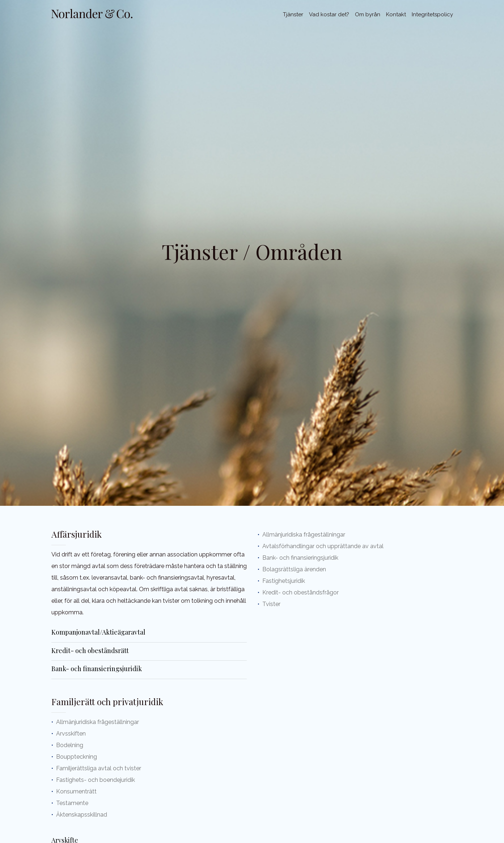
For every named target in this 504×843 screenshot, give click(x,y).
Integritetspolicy (432, 14)
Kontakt (396, 14)
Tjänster (293, 14)
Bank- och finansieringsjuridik (97, 669)
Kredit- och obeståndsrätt (90, 651)
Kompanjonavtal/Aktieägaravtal (98, 632)
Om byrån (368, 14)
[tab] (149, 633)
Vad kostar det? (329, 14)
